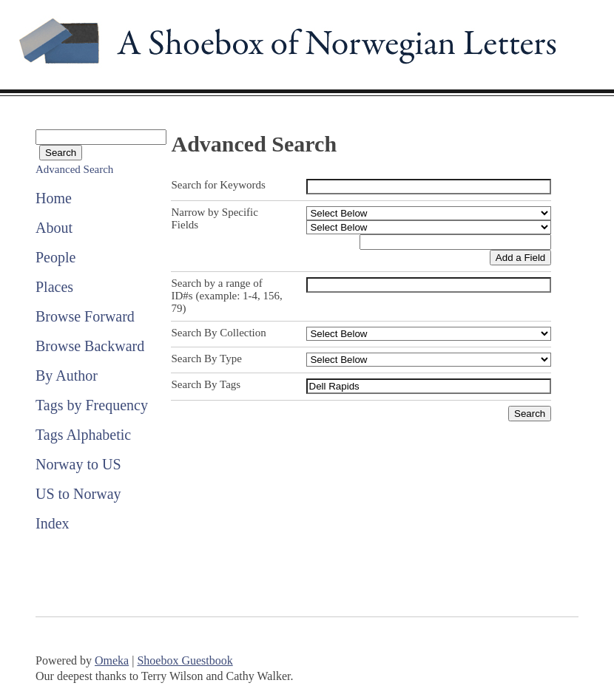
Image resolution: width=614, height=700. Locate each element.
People (55, 257)
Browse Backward (90, 346)
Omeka (112, 660)
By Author (67, 376)
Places (54, 287)
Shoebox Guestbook (185, 660)
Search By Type (206, 359)
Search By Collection (218, 333)
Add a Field (520, 258)
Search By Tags (206, 384)
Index (53, 523)
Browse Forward (85, 316)
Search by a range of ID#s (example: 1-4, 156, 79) (226, 296)
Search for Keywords (218, 185)
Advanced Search (74, 169)
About (54, 228)
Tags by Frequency (92, 405)
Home (54, 198)
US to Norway (78, 494)
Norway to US (78, 464)
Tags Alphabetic (83, 435)
